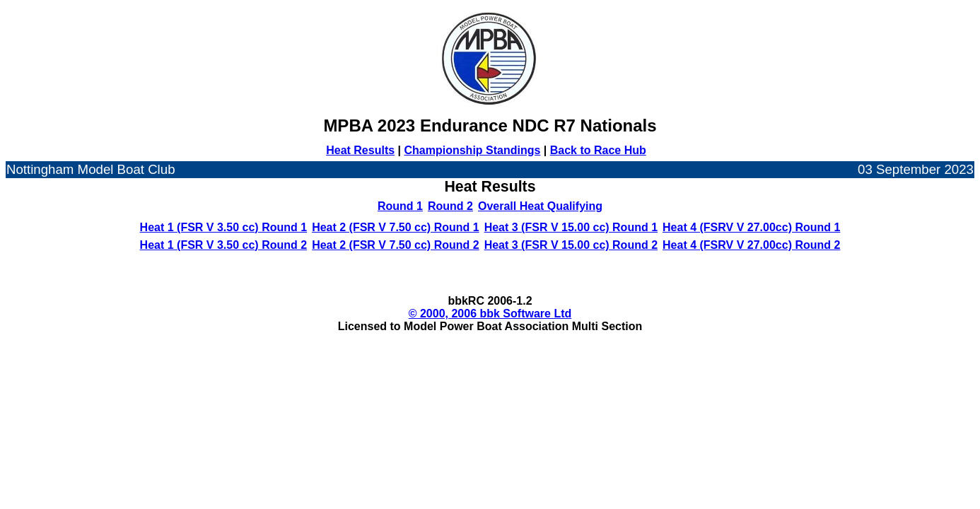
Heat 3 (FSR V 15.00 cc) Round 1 (571, 227)
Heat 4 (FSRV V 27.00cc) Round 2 (751, 245)
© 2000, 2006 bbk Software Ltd (490, 314)
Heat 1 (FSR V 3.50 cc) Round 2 (224, 245)
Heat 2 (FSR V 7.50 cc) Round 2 (396, 245)
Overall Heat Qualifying (540, 206)
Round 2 (450, 206)
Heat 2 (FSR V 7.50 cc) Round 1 (396, 227)
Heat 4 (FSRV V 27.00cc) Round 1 (751, 227)
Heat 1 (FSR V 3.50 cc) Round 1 (224, 227)
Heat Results (360, 150)
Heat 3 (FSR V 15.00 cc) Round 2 (571, 245)
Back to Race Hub (598, 150)
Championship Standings (472, 150)
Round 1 (400, 206)
